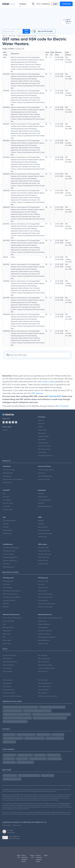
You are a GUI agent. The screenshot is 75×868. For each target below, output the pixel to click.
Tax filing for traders (9, 551)
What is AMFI (7, 640)
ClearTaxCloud (7, 530)
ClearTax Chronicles (44, 446)
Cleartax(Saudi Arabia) (45, 456)
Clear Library (42, 439)
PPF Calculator (43, 655)
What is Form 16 (43, 588)
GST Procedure (8, 588)
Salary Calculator (43, 690)
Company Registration (10, 560)
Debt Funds (6, 634)
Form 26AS (41, 584)
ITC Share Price (9, 759)
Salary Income (42, 591)
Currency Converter (9, 693)
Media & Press (42, 430)
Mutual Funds (7, 483)
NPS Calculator (62, 406)
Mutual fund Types (9, 621)
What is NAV (7, 644)
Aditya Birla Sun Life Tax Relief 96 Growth (17, 714)
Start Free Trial (26, 31)
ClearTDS (41, 503)
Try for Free (66, 4)
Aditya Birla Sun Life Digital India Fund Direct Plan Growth (51, 714)
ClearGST (41, 494)
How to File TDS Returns (45, 594)
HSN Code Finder (43, 548)
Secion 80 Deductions (45, 476)
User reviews (42, 433)
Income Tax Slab (43, 581)
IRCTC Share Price (54, 755)
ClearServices (7, 476)
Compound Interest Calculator (12, 696)
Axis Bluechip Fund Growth (12, 711)
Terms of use (17, 825)
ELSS (4, 624)
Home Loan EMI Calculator (46, 668)
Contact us (41, 423)
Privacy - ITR (33, 856)
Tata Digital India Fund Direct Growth (52, 707)
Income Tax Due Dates (45, 607)
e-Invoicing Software (44, 500)
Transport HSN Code (44, 554)
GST (4, 494)
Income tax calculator (10, 655)
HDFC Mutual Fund (43, 735)
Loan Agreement (43, 627)
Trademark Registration (10, 557)
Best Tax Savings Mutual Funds (29, 775)
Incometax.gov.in (43, 600)
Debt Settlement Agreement (47, 637)
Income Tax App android (46, 470)
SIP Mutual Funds (8, 627)
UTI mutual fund (58, 735)
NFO (4, 637)
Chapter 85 (20, 49)
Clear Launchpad (8, 554)
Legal (46, 855)
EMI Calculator (7, 659)
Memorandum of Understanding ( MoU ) (50, 618)
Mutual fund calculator (10, 662)
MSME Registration (9, 567)
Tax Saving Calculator (45, 683)
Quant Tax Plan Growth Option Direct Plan (17, 718)
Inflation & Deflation (44, 624)
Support (5, 430)
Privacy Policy (7, 825)
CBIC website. (37, 393)
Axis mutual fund (9, 742)
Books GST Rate (43, 564)
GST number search (44, 659)
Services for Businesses (45, 533)
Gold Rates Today (8, 690)
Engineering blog (43, 436)
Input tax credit (8, 510)
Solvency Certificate (44, 634)
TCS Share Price (22, 759)
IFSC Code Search (44, 662)
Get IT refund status (44, 686)
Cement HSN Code (44, 551)
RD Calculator (7, 683)
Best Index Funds (47, 775)
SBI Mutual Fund (9, 735)
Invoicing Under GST (9, 600)
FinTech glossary (43, 443)
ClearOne (41, 524)
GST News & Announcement (12, 591)
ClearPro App (7, 533)
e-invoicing (6, 506)
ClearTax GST (55, 396)
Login (55, 4)
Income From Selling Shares (47, 604)
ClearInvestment (8, 473)
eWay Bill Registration (45, 506)
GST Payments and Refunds (12, 597)
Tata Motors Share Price (38, 759)
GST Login (6, 497)
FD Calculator (7, 686)
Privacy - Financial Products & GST (39, 858)
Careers (40, 427)
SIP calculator (7, 668)
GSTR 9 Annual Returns (10, 594)
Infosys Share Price (54, 759)
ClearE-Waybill (43, 497)
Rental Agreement (44, 640)
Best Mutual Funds (10, 775)
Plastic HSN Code (44, 557)
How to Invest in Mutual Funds (12, 618)
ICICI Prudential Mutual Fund (35, 738)
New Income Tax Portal (45, 597)
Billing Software (43, 527)
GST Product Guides (44, 449)
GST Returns (7, 584)
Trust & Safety (42, 452)
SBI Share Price (40, 755)
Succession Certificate (45, 631)
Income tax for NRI (44, 479)
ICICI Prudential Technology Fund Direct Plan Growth (21, 707)
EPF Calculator (43, 693)
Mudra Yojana (42, 621)
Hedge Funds (7, 631)
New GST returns (8, 503)
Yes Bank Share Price (25, 755)
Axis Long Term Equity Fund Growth (15, 722)
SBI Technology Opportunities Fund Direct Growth (50, 718)
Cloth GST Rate (43, 560)
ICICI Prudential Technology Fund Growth (37, 711)
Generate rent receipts (45, 665)
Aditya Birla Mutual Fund (55, 738)
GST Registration (8, 581)
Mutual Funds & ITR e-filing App (13, 479)
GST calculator (8, 671)
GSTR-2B (6, 604)
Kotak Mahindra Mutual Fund (13, 738)
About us (41, 420)
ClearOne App (42, 537)
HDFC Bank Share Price (25, 762)
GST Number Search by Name (47, 696)
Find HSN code (43, 680)
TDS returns (6, 564)
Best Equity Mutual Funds (12, 779)
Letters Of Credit (43, 644)
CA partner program (9, 521)
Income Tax (42, 473)
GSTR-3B (6, 607)
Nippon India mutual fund (26, 735)
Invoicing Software (44, 530)
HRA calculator (8, 680)
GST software (7, 500)
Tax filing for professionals (11, 548)
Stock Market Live (10, 755)
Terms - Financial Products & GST (24, 858)
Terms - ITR (19, 856)
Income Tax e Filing (9, 470)
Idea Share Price (9, 762)
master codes (48, 382)
